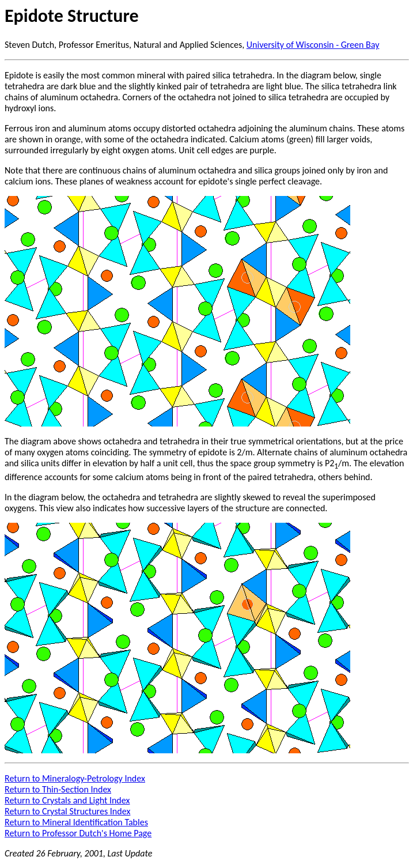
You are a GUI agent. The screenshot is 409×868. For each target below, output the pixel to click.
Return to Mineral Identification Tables (76, 822)
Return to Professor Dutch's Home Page (78, 833)
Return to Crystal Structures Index (67, 811)
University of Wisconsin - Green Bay (313, 45)
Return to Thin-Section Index (58, 789)
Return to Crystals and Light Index (67, 800)
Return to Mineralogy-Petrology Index (75, 778)
